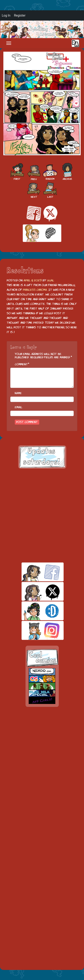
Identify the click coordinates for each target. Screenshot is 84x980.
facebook (35, 572)
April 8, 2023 (33, 280)
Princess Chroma (35, 290)
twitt (35, 591)
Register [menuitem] (20, 15)
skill (35, 611)
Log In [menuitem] (6, 15)
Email (18, 407)
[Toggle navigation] (9, 43)
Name (18, 393)
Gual (51, 280)
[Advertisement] (42, 516)
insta (35, 630)
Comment (21, 364)
